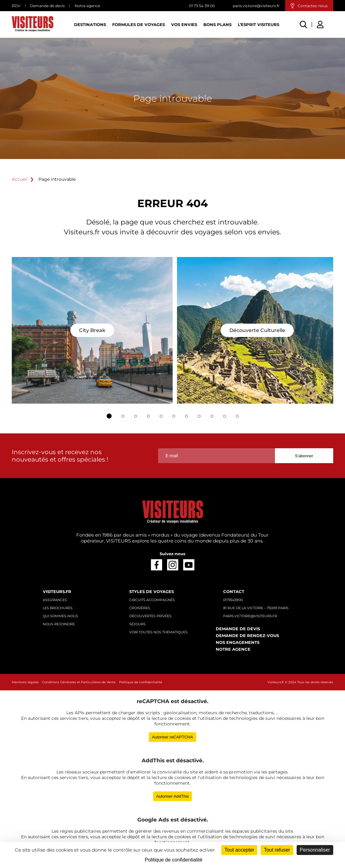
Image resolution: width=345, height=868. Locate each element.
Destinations (90, 24)
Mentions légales (25, 682)
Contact (234, 591)
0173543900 (233, 600)
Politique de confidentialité (141, 682)
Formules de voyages (139, 24)
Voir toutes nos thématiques (158, 632)
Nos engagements (238, 642)
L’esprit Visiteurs (259, 24)
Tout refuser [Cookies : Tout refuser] (277, 850)
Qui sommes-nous (60, 616)
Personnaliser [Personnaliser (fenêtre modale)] (315, 850)
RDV (16, 6)
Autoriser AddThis (172, 796)
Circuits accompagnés (152, 600)
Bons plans (217, 24)
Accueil (20, 179)
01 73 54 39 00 (202, 6)
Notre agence (87, 6)
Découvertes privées (150, 616)
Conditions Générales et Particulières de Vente (79, 682)
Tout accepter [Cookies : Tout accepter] (239, 850)
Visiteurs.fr (57, 591)
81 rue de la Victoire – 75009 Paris (256, 608)
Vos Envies (184, 24)
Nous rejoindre (59, 624)
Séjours (137, 624)
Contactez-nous (313, 6)
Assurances (55, 600)
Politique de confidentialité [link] (174, 860)
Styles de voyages (152, 591)
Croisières (140, 608)
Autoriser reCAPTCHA (172, 737)
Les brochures (58, 608)
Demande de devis (47, 6)
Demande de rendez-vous (247, 635)
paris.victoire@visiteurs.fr (256, 6)
